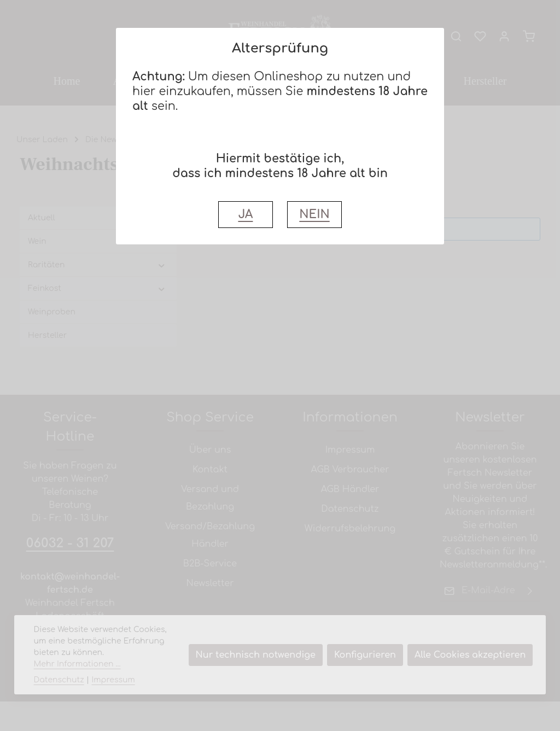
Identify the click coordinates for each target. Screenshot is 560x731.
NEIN (314, 215)
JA (245, 215)
